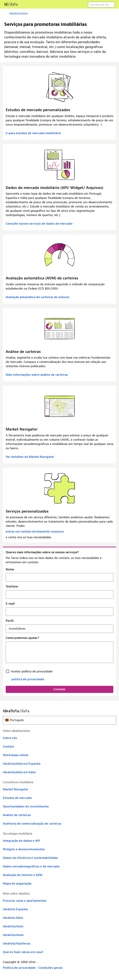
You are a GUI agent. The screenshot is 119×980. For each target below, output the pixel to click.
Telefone (12, 587)
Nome (10, 569)
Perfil (10, 621)
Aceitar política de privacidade (32, 672)
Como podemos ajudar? (22, 638)
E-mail (10, 604)
